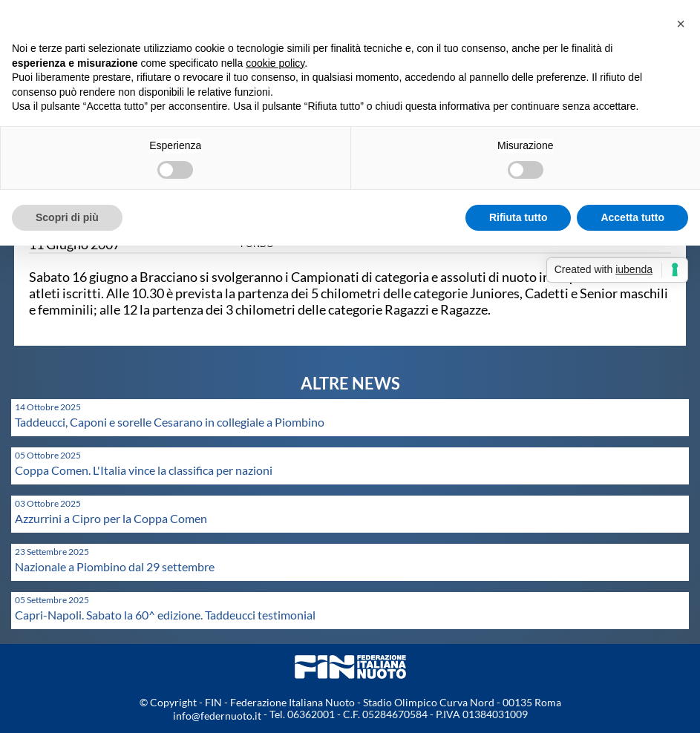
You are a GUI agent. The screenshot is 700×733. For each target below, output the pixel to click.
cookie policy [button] (275, 63)
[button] (681, 24)
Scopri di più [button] (67, 217)
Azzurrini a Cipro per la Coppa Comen (111, 518)
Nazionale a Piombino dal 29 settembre (115, 566)
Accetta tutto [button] (632, 217)
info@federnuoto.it (217, 716)
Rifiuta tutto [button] (519, 217)
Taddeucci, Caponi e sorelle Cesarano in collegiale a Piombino (170, 422)
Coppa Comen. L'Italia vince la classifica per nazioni (144, 470)
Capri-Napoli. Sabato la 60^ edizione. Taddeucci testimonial (165, 615)
